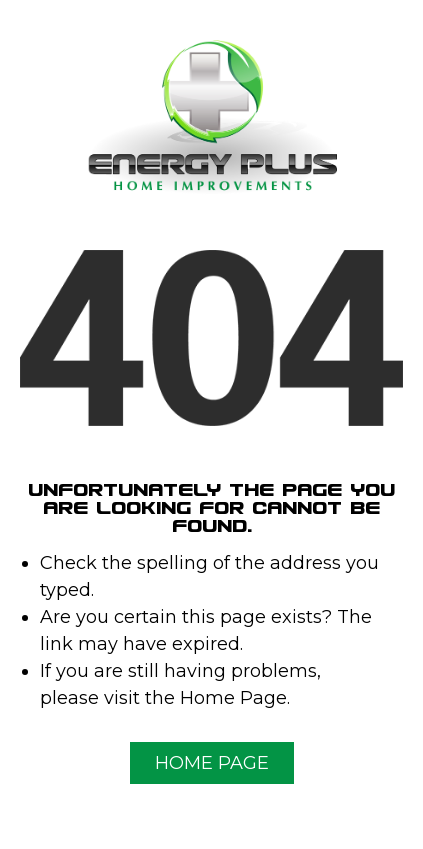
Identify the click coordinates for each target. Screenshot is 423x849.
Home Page (212, 763)
